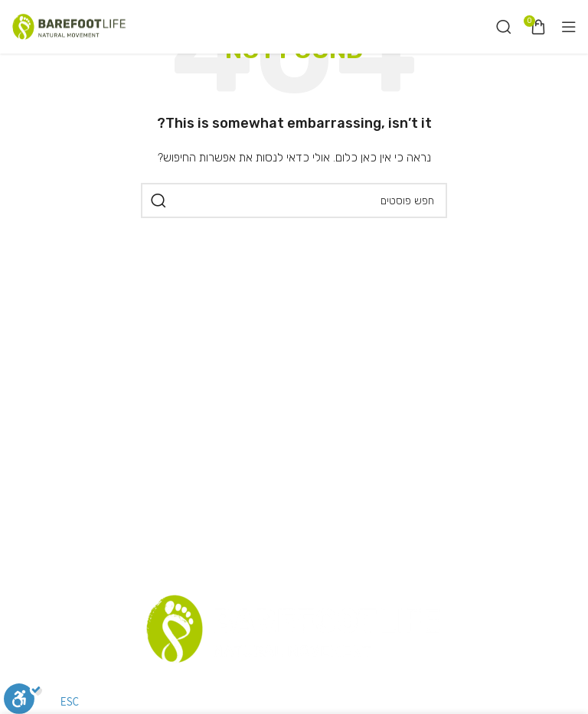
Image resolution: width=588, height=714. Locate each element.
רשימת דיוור (285, 689)
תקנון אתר (345, 689)
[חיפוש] (504, 27)
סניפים (392, 689)
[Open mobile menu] (569, 27)
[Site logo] (69, 26)
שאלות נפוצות (216, 689)
